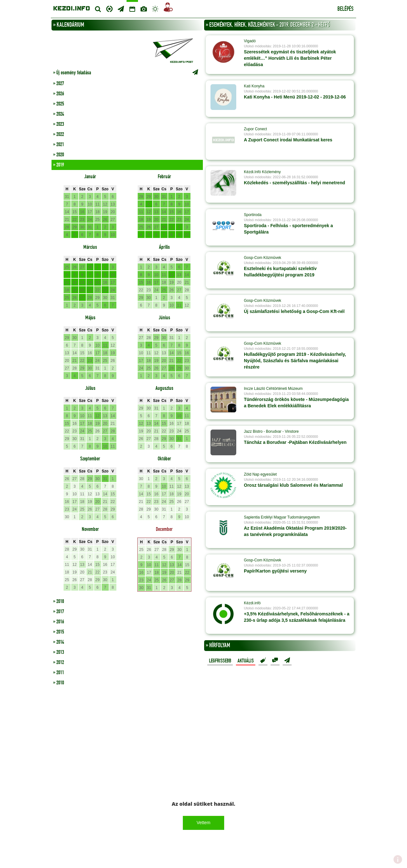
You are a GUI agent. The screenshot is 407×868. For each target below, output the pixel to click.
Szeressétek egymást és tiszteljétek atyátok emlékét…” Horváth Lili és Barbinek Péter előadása (290, 58)
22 (75, 220)
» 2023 (59, 124)
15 (75, 212)
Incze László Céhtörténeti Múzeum (273, 389)
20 (113, 212)
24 (90, 220)
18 (97, 212)
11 (97, 204)
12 (105, 204)
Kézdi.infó (252, 603)
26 (105, 220)
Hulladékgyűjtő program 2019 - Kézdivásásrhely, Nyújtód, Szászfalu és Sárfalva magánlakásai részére (295, 361)
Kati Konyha (254, 86)
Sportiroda (253, 215)
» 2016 (59, 622)
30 (82, 227)
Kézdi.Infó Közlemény (262, 172)
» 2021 (59, 145)
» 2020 (59, 155)
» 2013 (59, 652)
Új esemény (287, 661)
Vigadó (250, 41)
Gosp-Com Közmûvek (262, 258)
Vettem (203, 823)
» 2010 (59, 683)
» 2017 (59, 612)
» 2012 (59, 662)
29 (75, 227)
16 (82, 212)
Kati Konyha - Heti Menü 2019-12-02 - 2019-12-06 (295, 97)
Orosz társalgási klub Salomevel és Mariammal (293, 485)
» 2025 (59, 104)
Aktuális (246, 661)
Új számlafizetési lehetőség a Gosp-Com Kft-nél (294, 311)
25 (97, 220)
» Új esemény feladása (127, 73)
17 (90, 212)
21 (67, 220)
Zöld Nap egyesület (260, 474)
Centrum (109, 8)
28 (67, 227)
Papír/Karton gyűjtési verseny (275, 571)
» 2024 (59, 114)
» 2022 (59, 134)
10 (90, 204)
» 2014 (59, 642)
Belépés (345, 9)
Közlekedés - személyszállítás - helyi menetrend (294, 183)
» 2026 (59, 94)
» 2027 (59, 84)
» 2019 (59, 165)
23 (82, 220)
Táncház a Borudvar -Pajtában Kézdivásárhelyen (295, 442)
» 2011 (59, 673)
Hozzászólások (275, 661)
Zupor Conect (255, 129)
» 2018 (59, 601)
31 (67, 197)
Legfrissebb (220, 661)
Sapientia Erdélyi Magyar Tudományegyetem (282, 517)
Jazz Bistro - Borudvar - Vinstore (271, 431)
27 (113, 220)
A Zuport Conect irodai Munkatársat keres (288, 140)
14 (67, 212)
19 (105, 212)
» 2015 (59, 632)
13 (113, 204)
